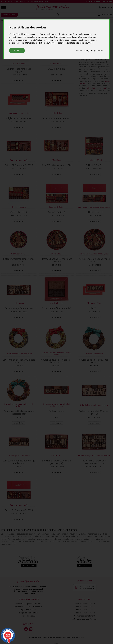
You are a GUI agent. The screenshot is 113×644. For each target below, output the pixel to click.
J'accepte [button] (17, 51)
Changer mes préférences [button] (94, 51)
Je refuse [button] (78, 51)
